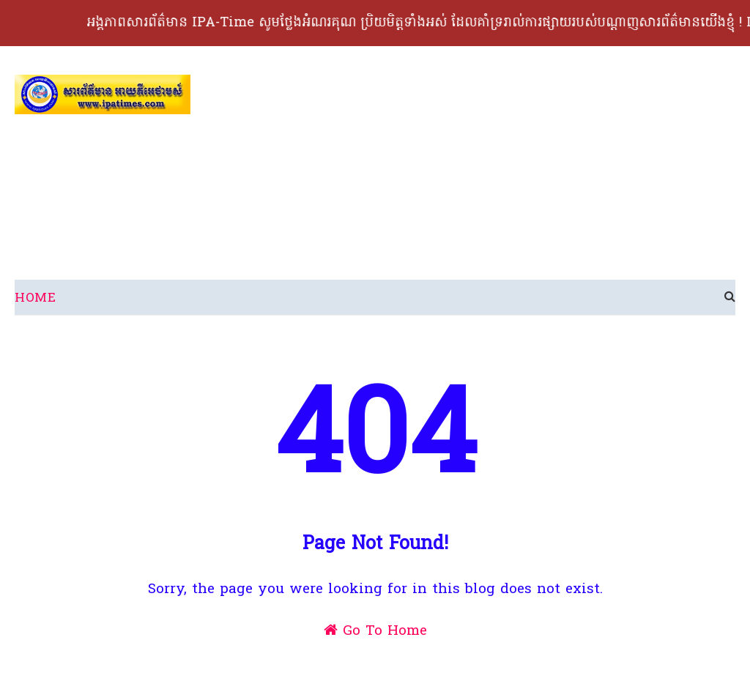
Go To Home (375, 631)
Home (35, 298)
